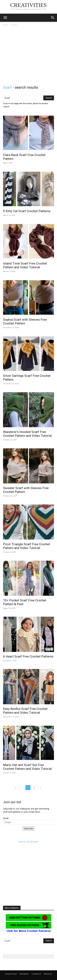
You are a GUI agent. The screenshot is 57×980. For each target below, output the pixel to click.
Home (6, 25)
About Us (48, 974)
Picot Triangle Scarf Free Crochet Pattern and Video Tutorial (27, 546)
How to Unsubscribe (28, 842)
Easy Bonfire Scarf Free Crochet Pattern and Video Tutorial (25, 711)
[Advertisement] (28, 57)
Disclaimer (24, 974)
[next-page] (40, 788)
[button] (5, 18)
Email (6, 818)
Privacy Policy (11, 974)
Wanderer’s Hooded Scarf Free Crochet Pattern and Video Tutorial (27, 434)
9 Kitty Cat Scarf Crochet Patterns (27, 211)
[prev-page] (15, 788)
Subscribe (29, 828)
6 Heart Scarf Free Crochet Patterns (28, 656)
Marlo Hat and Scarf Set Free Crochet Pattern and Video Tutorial (27, 767)
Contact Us (36, 974)
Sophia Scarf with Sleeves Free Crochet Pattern (25, 321)
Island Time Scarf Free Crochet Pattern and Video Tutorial (25, 265)
